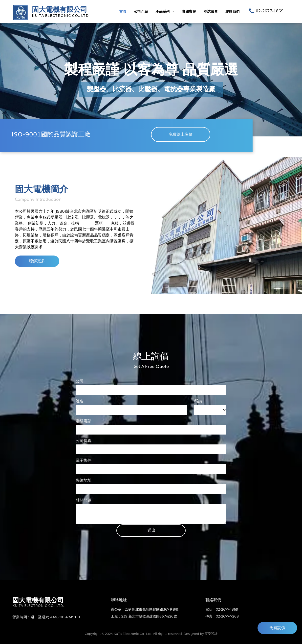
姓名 (80, 401)
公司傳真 (84, 441)
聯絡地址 (84, 480)
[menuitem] (123, 12)
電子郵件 (84, 460)
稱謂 (198, 401)
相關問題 (84, 500)
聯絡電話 (84, 421)
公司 (80, 381)
